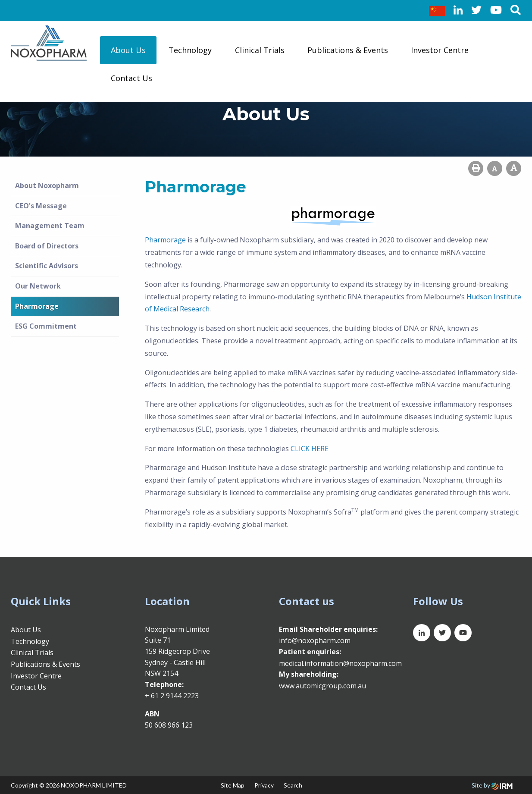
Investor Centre (440, 50)
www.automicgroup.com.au (322, 686)
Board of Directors (47, 246)
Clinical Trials (260, 50)
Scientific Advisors (47, 266)
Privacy (264, 785)
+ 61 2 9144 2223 (172, 696)
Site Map (233, 785)
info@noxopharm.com (315, 640)
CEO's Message (41, 206)
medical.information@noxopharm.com (340, 663)
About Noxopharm (47, 185)
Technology (190, 50)
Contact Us (131, 78)
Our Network (38, 286)
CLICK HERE (310, 449)
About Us (128, 50)
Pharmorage (37, 306)
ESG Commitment (46, 326)
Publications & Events (348, 50)
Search (293, 785)
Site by (492, 785)
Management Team (50, 226)
